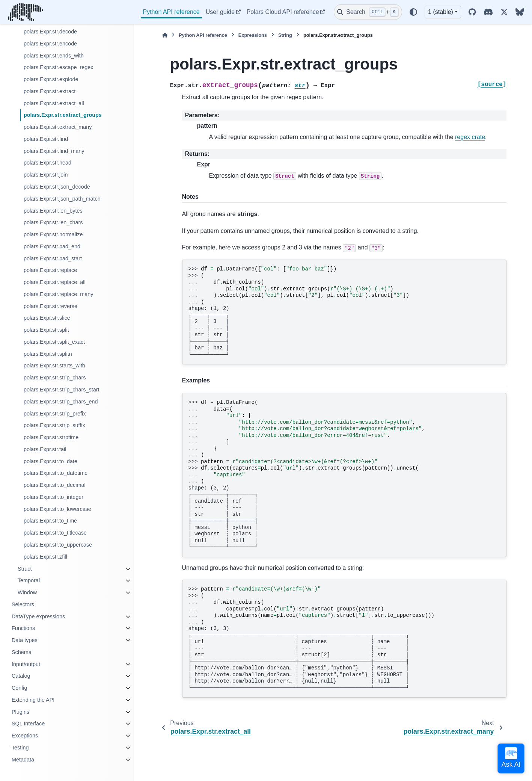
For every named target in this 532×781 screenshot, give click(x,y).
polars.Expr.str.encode (50, 44)
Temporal (29, 580)
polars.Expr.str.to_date (50, 461)
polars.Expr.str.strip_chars (55, 378)
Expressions (253, 35)
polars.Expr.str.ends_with (54, 56)
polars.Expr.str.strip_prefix (55, 414)
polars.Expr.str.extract (50, 91)
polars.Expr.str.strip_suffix (54, 425)
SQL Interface (28, 724)
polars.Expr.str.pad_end (52, 246)
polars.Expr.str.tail (45, 449)
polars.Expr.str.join (46, 175)
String (285, 35)
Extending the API (33, 700)
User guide (220, 12)
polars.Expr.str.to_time (50, 521)
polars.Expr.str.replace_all (55, 282)
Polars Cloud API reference (283, 12)
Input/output (26, 664)
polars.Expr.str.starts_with (54, 366)
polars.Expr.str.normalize (53, 234)
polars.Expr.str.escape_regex (59, 67)
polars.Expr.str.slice (47, 318)
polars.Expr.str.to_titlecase (55, 533)
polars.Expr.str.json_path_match (62, 199)
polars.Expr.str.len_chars (53, 222)
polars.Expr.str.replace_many (59, 294)
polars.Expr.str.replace (50, 270)
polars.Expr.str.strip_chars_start (62, 390)
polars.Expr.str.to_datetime (56, 473)
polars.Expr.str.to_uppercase (58, 545)
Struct (25, 569)
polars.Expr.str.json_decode (57, 187)
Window (27, 592)
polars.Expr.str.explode (51, 79)
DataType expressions (38, 616)
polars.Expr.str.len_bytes (53, 211)
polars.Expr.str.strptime (51, 437)
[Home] (165, 35)
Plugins (20, 712)
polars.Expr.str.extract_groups (63, 115)
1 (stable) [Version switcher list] (441, 12)
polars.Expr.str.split (46, 330)
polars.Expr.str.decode (50, 32)
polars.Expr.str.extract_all (54, 103)
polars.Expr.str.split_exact (54, 342)
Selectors (23, 604)
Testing (20, 748)
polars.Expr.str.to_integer (54, 497)
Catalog (21, 676)
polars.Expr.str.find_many (54, 151)
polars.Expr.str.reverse (50, 306)
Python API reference (171, 12)
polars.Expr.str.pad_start (53, 258)
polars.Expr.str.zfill (45, 557)
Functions (23, 628)
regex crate (470, 137)
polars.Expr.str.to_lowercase (57, 509)
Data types (25, 640)
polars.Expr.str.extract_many (58, 127)
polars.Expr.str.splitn (48, 354)
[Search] (368, 12)
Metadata (23, 760)
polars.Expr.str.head (47, 163)
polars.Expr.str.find (46, 139)
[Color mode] (413, 12)
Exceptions (25, 736)
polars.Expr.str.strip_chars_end (61, 402)
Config (20, 688)
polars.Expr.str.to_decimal (55, 485)
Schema (22, 652)
